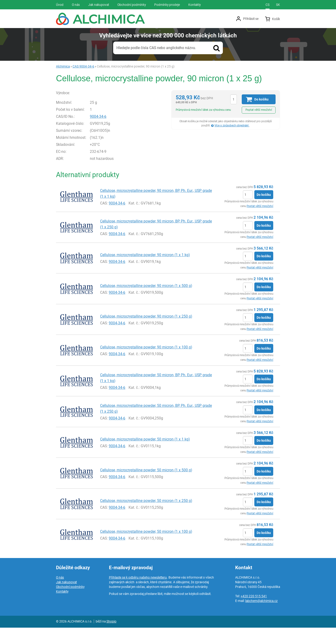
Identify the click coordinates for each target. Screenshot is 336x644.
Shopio (111, 638)
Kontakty (62, 608)
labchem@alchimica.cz (261, 617)
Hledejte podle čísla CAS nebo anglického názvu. (156, 48)
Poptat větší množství (259, 110)
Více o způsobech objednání (232, 125)
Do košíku (264, 211)
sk (278, 5)
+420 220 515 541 (254, 612)
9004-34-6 (108, 133)
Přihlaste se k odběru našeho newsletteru (138, 594)
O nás (60, 594)
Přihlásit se (251, 19)
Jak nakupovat (66, 598)
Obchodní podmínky (70, 603)
